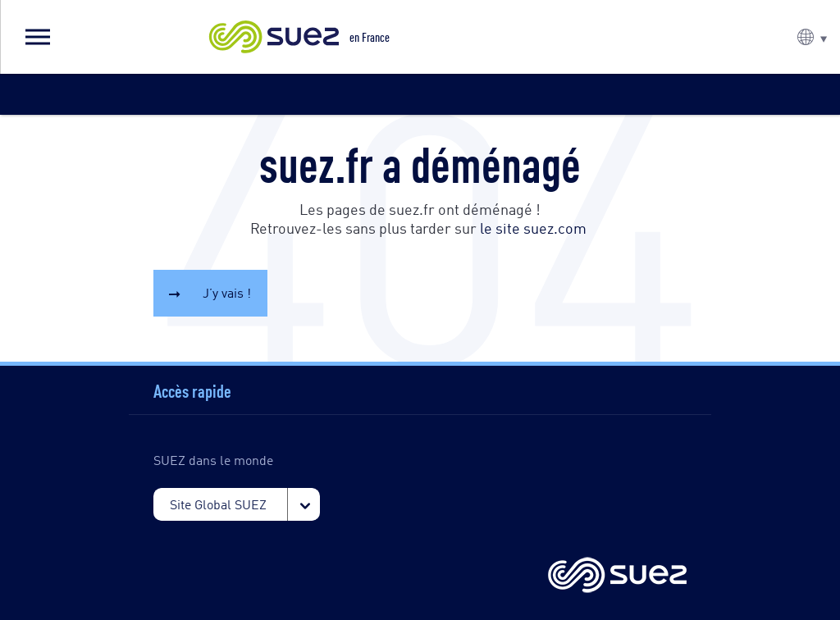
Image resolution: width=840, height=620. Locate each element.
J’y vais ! (227, 292)
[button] (37, 37)
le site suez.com (533, 227)
